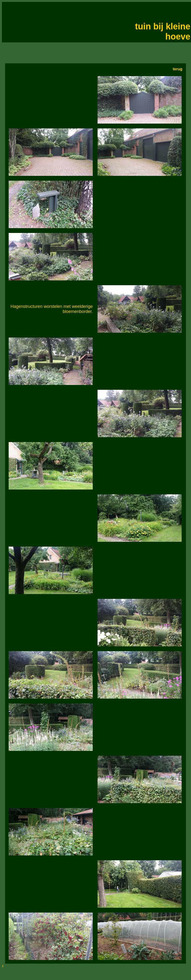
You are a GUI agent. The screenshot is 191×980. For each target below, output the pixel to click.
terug (178, 69)
